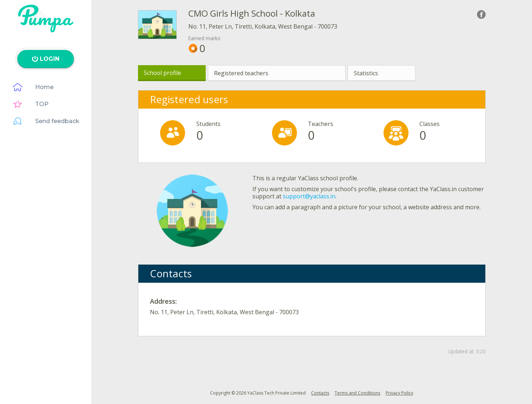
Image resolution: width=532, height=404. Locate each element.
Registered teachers (241, 73)
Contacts (320, 393)
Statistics (366, 73)
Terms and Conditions (357, 393)
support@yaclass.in (309, 196)
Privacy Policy (399, 393)
